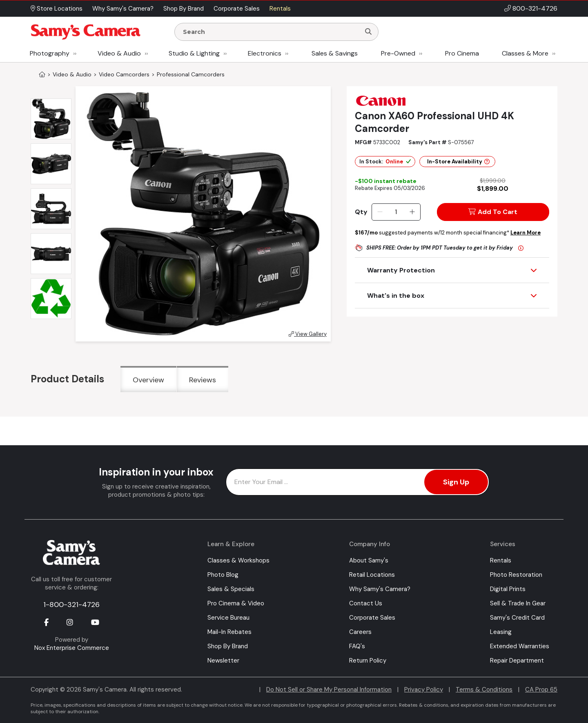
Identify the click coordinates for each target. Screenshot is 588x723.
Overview (148, 380)
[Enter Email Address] (357, 482)
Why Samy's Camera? (380, 589)
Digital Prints (508, 589)
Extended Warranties (520, 646)
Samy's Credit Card (517, 618)
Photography (50, 53)
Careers (360, 632)
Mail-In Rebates (229, 632)
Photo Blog (223, 575)
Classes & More (525, 53)
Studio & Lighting (194, 53)
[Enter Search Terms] (271, 32)
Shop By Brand (228, 646)
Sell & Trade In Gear (518, 603)
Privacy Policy (424, 690)
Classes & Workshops (238, 560)
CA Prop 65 (541, 690)
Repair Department (517, 661)
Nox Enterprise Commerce (72, 648)
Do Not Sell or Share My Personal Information (329, 690)
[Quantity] (396, 212)
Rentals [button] (280, 9)
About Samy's (369, 560)
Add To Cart (493, 212)
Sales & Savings (335, 53)
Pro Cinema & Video (236, 603)
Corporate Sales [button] (237, 9)
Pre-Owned (398, 53)
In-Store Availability (458, 162)
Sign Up (456, 482)
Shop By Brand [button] (184, 9)
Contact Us (366, 603)
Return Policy (368, 661)
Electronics (265, 53)
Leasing (501, 632)
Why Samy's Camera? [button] (123, 9)
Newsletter (223, 661)
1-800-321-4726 (71, 605)
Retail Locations (372, 575)
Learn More (526, 233)
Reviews (203, 380)
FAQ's (357, 646)
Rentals (501, 560)
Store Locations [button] (57, 9)
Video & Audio (119, 53)
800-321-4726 (535, 8)
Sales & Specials (231, 589)
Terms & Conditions (484, 690)
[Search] (368, 32)
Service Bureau (228, 618)
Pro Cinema (462, 53)
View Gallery (308, 334)
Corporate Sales (372, 618)
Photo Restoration (516, 575)
